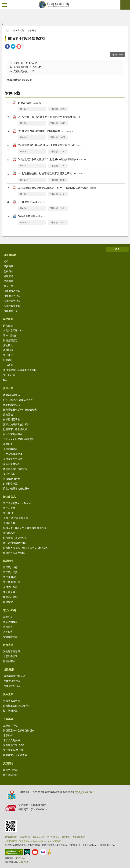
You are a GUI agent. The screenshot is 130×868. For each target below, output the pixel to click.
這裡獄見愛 (9, 523)
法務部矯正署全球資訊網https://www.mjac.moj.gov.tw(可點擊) (33, 841)
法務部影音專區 (12, 651)
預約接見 (8, 345)
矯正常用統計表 (12, 582)
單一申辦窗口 (10, 335)
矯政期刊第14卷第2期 (26, 38)
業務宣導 (8, 627)
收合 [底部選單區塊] (117, 249)
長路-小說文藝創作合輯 (16, 518)
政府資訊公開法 (12, 395)
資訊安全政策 (39, 837)
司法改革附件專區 (13, 434)
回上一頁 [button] (119, 54)
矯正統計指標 (10, 567)
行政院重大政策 (12, 301)
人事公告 (8, 632)
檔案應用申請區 (12, 686)
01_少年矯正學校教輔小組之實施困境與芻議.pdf (49, 117)
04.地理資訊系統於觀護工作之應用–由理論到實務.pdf (52, 159)
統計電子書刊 (10, 592)
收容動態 (8, 350)
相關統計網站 (10, 597)
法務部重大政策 (12, 296)
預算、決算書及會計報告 (16, 424)
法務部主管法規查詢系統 (16, 706)
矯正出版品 (19, 30)
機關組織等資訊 (12, 405)
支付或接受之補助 (13, 459)
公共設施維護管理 (13, 454)
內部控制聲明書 (12, 419)
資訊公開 (8, 388)
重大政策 (8, 286)
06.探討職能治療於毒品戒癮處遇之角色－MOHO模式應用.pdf (57, 188)
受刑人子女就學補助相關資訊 (19, 439)
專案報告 (8, 444)
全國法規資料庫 (12, 701)
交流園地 (8, 763)
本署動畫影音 (10, 656)
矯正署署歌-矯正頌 (13, 750)
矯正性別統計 (10, 577)
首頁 (7, 30)
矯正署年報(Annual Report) (17, 503)
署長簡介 (8, 271)
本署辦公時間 (79, 837)
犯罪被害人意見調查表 (15, 755)
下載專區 (8, 719)
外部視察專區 (10, 483)
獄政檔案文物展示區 (14, 676)
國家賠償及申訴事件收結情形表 (20, 409)
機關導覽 (8, 281)
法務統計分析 (10, 587)
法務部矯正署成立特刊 (15, 538)
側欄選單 (5, 5)
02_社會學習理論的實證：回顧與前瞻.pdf (45, 131)
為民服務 (8, 319)
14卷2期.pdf (29, 103)
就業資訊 (8, 360)
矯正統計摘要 (10, 572)
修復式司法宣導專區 (14, 553)
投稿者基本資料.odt (31, 216)
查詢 (125, 5)
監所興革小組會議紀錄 (15, 429)
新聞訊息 (8, 617)
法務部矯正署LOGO (14, 745)
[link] (7, 47)
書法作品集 (9, 533)
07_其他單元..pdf (32, 202)
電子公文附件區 (12, 740)
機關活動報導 (10, 622)
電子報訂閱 (9, 375)
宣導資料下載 (10, 725)
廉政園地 (8, 414)
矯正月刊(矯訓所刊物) (15, 543)
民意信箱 (8, 325)
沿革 (6, 261)
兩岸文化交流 (10, 770)
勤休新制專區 (10, 710)
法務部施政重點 (12, 291)
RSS (5, 380)
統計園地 (8, 561)
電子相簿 (8, 735)
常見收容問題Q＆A (13, 330)
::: (3, 2)
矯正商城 (8, 355)
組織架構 (8, 276)
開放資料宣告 (11, 837)
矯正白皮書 (9, 508)
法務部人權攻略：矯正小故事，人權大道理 (26, 548)
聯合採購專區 (10, 637)
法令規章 (8, 694)
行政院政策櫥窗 (12, 306)
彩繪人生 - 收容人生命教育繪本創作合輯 (25, 528)
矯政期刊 (32, 30)
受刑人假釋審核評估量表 (16, 488)
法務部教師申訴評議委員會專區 (20, 370)
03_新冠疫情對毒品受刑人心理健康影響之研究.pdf (50, 145)
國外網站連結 (10, 775)
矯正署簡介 (10, 255)
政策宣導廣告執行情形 (15, 469)
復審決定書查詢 (12, 464)
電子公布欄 (9, 610)
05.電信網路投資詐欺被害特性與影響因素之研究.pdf (51, 174)
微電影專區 (9, 661)
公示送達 (8, 365)
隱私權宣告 (25, 837)
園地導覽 (8, 602)
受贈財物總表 (10, 449)
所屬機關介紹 (11, 311)
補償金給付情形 (12, 479)
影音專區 (8, 645)
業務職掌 (8, 266)
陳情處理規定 (10, 340)
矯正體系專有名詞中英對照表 (19, 730)
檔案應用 (9, 669)
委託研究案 (9, 474)
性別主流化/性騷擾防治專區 (18, 400)
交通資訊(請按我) (85, 792)
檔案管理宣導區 (12, 681)
